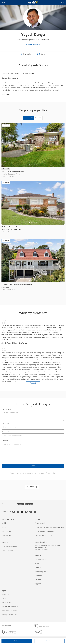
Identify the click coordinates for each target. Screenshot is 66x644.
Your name (5, 423)
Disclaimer (6, 594)
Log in (62, 3)
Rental (4, 527)
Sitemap (38, 580)
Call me (16, 641)
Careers (38, 568)
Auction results (7, 551)
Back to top (32, 487)
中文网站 (38, 584)
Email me (49, 641)
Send (33, 466)
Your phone (6, 441)
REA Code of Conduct (10, 611)
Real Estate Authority (10, 607)
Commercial (6, 531)
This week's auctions (9, 547)
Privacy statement (8, 598)
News (37, 564)
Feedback (38, 576)
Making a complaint (9, 615)
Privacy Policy (51, 473)
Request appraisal (33, 45)
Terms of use (6, 603)
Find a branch (40, 523)
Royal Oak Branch (42, 40)
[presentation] (17, 455)
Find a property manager (44, 531)
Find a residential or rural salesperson (49, 527)
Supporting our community (45, 572)
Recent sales (6, 536)
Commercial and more (43, 536)
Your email (5, 432)
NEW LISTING (6, 169)
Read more (6, 94)
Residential (6, 523)
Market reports (40, 559)
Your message (6, 409)
